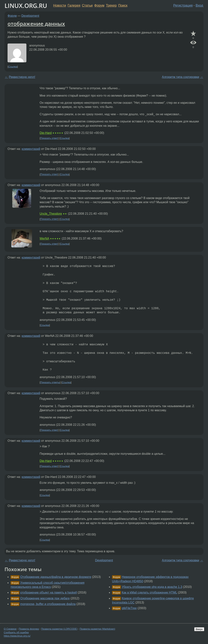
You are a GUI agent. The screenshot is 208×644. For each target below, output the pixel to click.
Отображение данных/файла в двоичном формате (56, 577)
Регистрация (183, 5)
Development (30, 16)
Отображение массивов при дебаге (45, 598)
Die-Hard (46, 133)
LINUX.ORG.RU (26, 6)
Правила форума (29, 629)
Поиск (123, 5)
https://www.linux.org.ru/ (17, 636)
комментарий (31, 149)
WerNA (44, 238)
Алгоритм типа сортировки (181, 77)
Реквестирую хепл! (22, 77)
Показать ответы (50, 382)
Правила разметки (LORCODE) (59, 629)
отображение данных (36, 24)
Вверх (199, 629)
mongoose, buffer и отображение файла (48, 604)
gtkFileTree (129, 608)
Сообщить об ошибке (16, 632)
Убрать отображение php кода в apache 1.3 (152, 587)
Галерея (74, 5)
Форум (99, 5)
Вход (199, 5)
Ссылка (13, 67)
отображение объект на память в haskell (48, 592)
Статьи (87, 5)
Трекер (111, 5)
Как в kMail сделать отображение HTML (149, 592)
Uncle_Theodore (51, 214)
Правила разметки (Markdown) (97, 629)
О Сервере (10, 629)
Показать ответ (49, 138)
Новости (60, 5)
